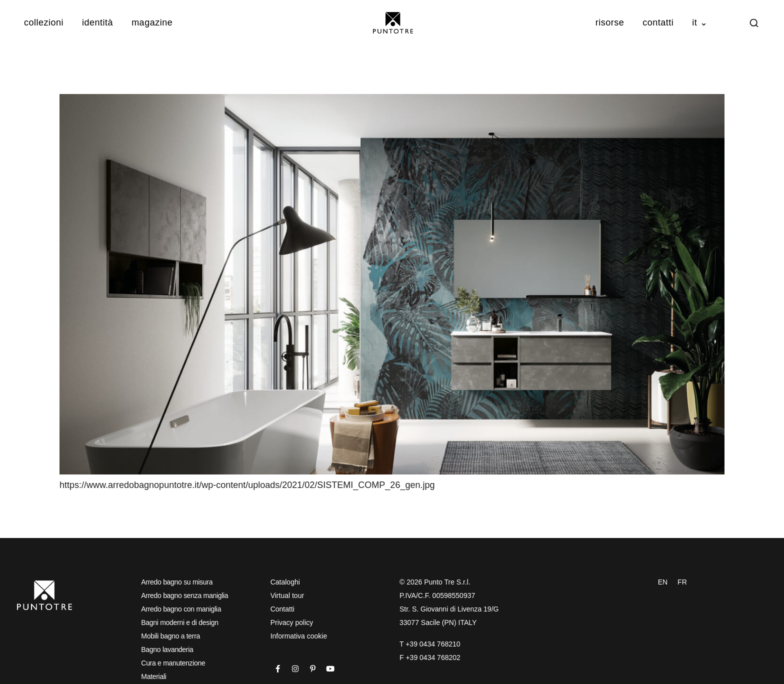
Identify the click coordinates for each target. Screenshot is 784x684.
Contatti (658, 22)
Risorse (610, 22)
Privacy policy (292, 622)
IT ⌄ (700, 22)
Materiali (153, 676)
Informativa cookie (299, 636)
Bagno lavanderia (167, 649)
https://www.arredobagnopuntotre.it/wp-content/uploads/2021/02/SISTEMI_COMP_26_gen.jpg (247, 485)
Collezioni (44, 22)
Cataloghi (285, 582)
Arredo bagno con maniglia (181, 609)
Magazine (152, 22)
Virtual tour (287, 595)
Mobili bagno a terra (170, 636)
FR (682, 582)
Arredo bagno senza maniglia (184, 595)
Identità (97, 22)
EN (663, 582)
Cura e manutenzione (173, 663)
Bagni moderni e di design (179, 622)
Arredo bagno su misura (177, 582)
